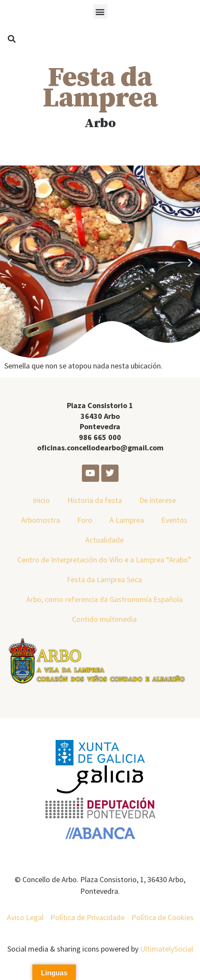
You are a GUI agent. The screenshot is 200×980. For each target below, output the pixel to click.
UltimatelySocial (167, 949)
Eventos (174, 520)
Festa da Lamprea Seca (104, 579)
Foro (85, 520)
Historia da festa (95, 500)
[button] (100, 11)
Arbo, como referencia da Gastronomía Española (105, 599)
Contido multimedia (104, 619)
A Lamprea (127, 520)
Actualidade (105, 540)
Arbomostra (41, 520)
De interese (158, 500)
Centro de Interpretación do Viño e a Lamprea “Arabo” (104, 560)
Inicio (41, 500)
